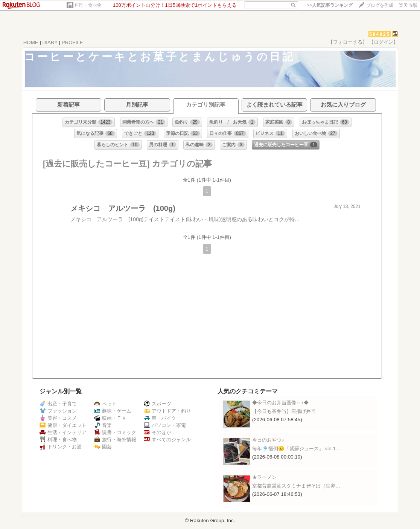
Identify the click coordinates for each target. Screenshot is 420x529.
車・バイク (160, 418)
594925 (380, 34)
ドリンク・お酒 (61, 447)
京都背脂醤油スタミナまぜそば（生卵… (296, 486)
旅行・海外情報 (115, 440)
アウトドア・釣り (167, 411)
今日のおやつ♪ (268, 440)
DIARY (50, 42)
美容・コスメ (58, 418)
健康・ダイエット (63, 425)
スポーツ (157, 404)
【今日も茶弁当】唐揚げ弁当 (284, 411)
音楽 (103, 425)
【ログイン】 (383, 42)
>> (330, 5)
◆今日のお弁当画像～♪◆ (280, 403)
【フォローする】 (348, 42)
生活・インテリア (63, 432)
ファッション (58, 411)
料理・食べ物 (88, 5)
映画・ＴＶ (110, 418)
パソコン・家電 (165, 425)
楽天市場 (408, 5)
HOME (31, 42)
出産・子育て (58, 404)
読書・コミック (115, 432)
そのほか (157, 432)
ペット (105, 404)
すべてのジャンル (167, 440)
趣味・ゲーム (113, 411)
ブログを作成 (380, 5)
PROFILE (72, 42)
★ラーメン (264, 477)
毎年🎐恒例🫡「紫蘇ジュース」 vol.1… (296, 449)
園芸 (103, 447)
